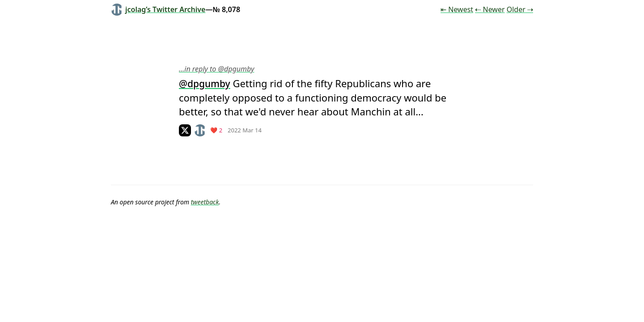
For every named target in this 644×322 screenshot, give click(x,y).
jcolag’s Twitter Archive (158, 9)
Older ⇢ (520, 9)
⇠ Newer (490, 9)
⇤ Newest (457, 9)
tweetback (205, 202)
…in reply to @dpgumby (216, 69)
